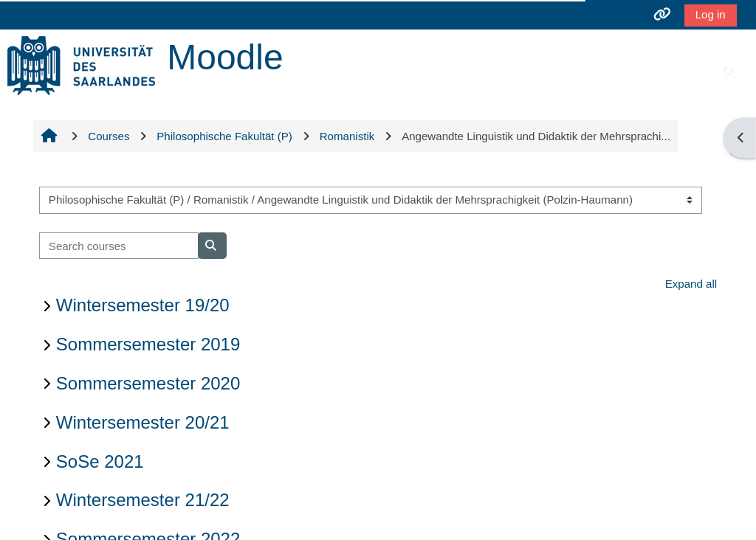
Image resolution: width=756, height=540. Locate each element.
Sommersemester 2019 (148, 344)
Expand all (691, 284)
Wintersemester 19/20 (143, 305)
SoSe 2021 (100, 461)
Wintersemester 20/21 (143, 422)
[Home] (81, 65)
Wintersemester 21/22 (143, 500)
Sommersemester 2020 (148, 383)
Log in (711, 14)
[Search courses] (119, 246)
